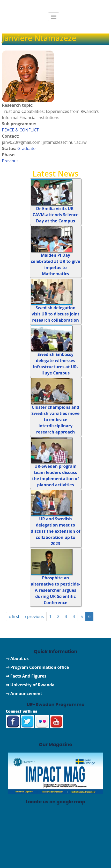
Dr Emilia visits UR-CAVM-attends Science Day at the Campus (55, 215)
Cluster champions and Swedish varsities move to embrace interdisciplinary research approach (55, 420)
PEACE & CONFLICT (20, 130)
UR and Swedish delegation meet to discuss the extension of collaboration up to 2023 (56, 531)
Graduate (26, 148)
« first (14, 616)
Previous (10, 161)
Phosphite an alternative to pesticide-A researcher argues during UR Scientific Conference (55, 590)
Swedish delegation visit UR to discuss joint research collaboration (55, 314)
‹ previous (34, 616)
